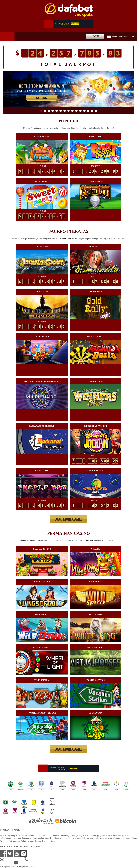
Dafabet (97, 128)
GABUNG (42, 98)
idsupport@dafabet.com (12, 859)
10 (76, 111)
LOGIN (95, 36)
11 (80, 111)
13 (88, 111)
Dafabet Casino (65, 238)
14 (92, 111)
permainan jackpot (59, 128)
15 (96, 111)
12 (84, 111)
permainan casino (86, 540)
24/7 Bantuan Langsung (26, 864)
